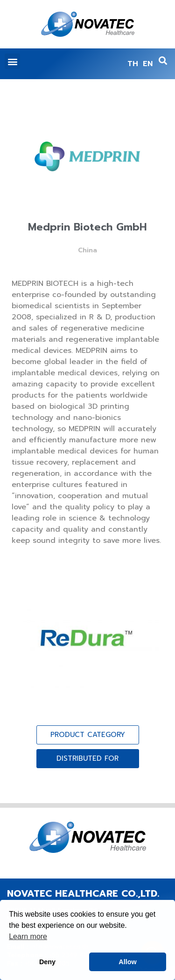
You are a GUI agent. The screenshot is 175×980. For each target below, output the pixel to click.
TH (133, 64)
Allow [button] (127, 962)
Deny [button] (47, 962)
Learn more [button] (28, 936)
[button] (12, 61)
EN (148, 64)
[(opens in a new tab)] (87, 639)
